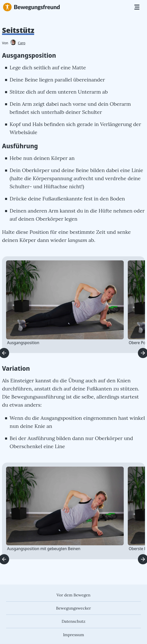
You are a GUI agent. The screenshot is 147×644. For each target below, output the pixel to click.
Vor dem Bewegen (73, 595)
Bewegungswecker (73, 608)
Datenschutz (74, 621)
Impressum (73, 635)
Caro (18, 43)
